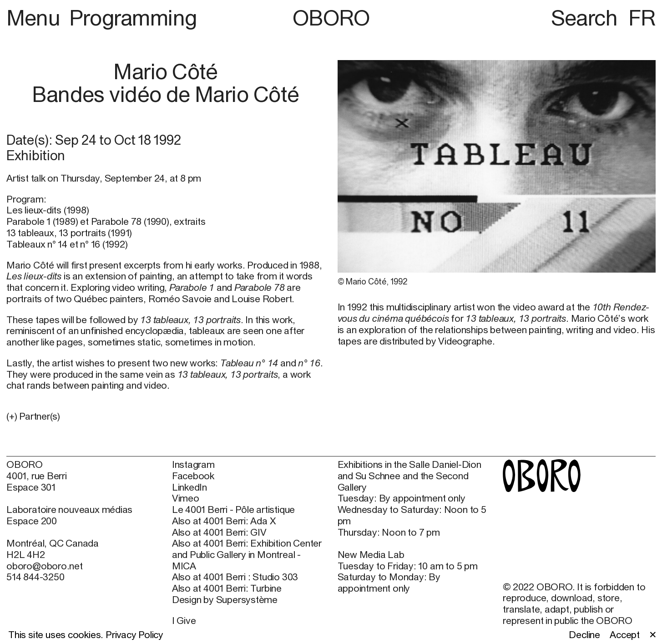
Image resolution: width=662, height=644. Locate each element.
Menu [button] (36, 18)
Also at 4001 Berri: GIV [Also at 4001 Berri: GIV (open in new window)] (219, 532)
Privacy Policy (134, 635)
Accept (625, 635)
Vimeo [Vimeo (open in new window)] (186, 498)
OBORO (331, 18)
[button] (166, 417)
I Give (184, 621)
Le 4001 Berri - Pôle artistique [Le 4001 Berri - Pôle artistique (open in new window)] (233, 510)
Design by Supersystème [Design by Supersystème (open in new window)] (225, 600)
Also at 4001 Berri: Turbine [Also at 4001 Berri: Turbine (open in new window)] (227, 588)
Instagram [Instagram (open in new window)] (193, 465)
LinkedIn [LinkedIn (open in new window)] (190, 487)
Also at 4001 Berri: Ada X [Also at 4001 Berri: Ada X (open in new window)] (224, 521)
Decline (584, 635)
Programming (133, 18)
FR (642, 18)
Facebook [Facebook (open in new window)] (193, 476)
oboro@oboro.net (45, 566)
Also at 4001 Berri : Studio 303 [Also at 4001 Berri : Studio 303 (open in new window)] (235, 577)
